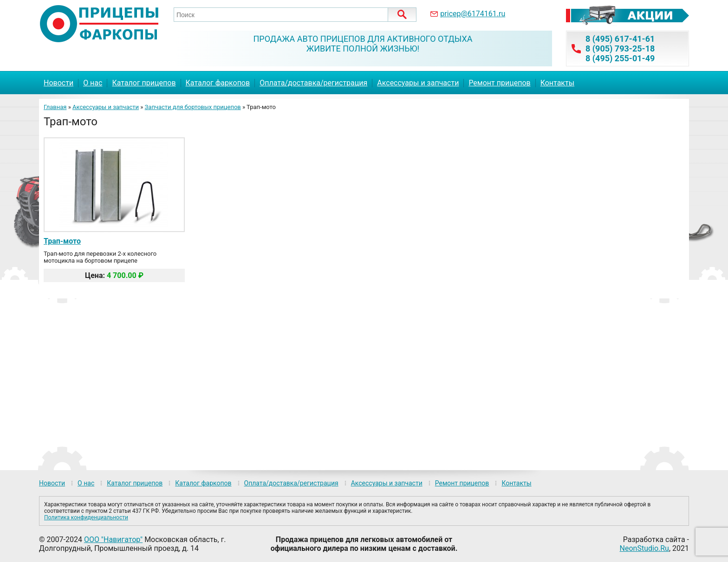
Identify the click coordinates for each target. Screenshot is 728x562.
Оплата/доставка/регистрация (313, 83)
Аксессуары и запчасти (418, 83)
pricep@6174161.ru (473, 14)
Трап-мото (62, 241)
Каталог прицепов (144, 83)
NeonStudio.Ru (644, 548)
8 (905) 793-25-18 (620, 48)
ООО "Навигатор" (113, 539)
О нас (93, 83)
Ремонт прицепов (499, 83)
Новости (58, 83)
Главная (55, 107)
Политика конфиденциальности (86, 517)
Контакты (557, 83)
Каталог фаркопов (218, 83)
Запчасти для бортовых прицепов (193, 107)
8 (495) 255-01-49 (620, 58)
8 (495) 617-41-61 (620, 39)
